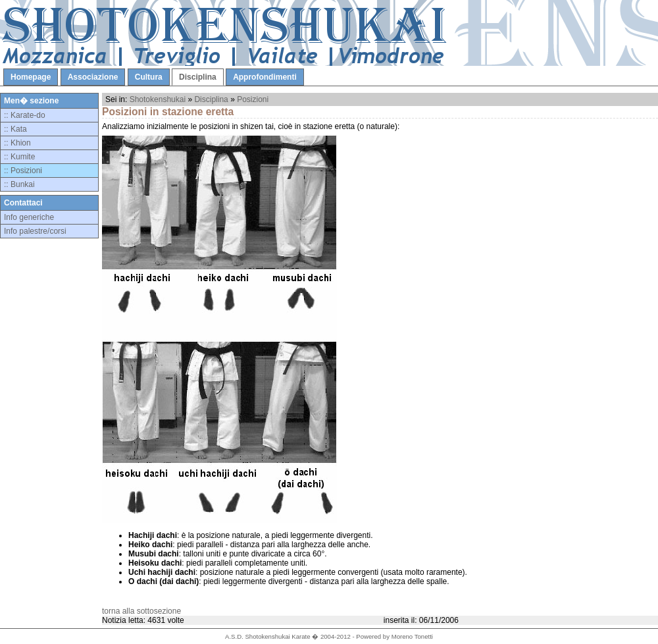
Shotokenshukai (158, 99)
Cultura (149, 77)
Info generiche (29, 217)
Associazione (93, 77)
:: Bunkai (19, 184)
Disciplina (198, 77)
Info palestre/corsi (35, 231)
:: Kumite (19, 157)
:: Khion (17, 143)
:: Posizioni (23, 171)
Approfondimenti (265, 77)
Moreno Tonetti (412, 636)
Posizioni (253, 99)
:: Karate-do (25, 115)
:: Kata (15, 129)
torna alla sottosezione (141, 611)
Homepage (31, 77)
